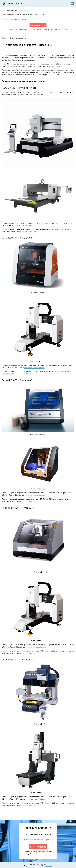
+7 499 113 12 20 (37, 14)
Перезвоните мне (38, 25)
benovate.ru (49, 866)
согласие (35, 30)
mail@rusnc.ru (24, 10)
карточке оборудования (27, 232)
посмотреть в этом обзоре (22, 225)
